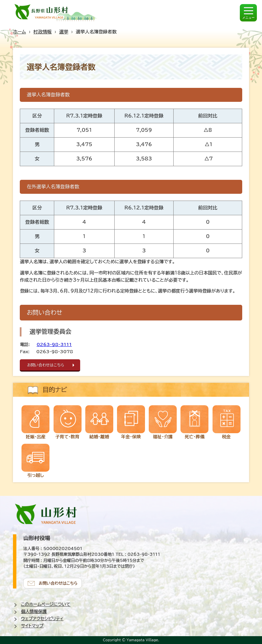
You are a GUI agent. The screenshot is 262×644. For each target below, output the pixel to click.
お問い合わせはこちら (46, 365)
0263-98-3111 (54, 344)
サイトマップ (32, 626)
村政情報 (42, 32)
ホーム (19, 32)
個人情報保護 (34, 611)
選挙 (64, 32)
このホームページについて (46, 604)
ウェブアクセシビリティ (42, 619)
